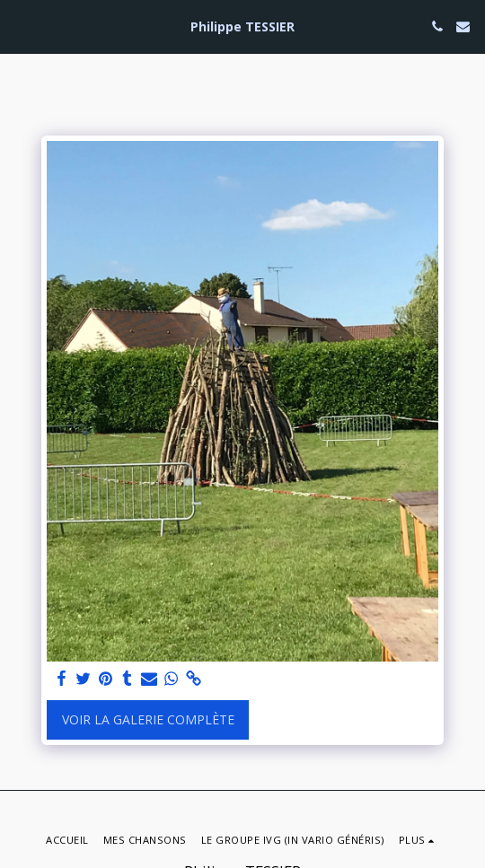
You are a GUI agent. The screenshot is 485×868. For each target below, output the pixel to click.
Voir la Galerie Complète (148, 719)
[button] (20, 26)
